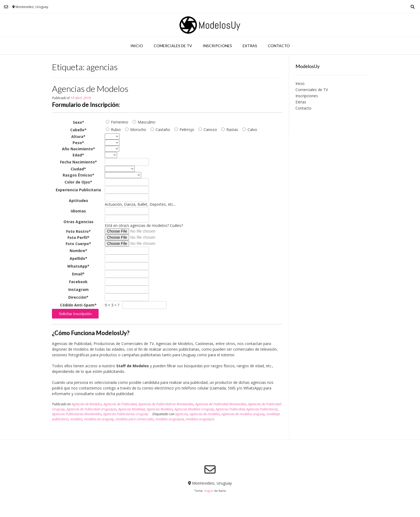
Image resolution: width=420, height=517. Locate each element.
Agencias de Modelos (90, 89)
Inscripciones (217, 46)
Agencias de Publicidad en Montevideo (166, 404)
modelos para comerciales (135, 419)
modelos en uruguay (99, 419)
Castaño (160, 130)
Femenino (117, 122)
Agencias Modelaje (132, 409)
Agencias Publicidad (230, 409)
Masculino (144, 122)
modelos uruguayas (170, 419)
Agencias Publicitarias (262, 409)
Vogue (209, 491)
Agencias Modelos (160, 409)
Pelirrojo (184, 130)
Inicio (137, 46)
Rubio (113, 130)
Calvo (250, 130)
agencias (182, 414)
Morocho (136, 130)
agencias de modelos (205, 414)
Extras (250, 46)
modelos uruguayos (200, 419)
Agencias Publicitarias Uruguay (126, 414)
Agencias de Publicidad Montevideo (221, 404)
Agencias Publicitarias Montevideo (77, 414)
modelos (76, 419)
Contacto (279, 46)
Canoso (208, 130)
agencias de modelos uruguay (243, 414)
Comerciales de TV (173, 46)
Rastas (230, 130)
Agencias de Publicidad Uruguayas (91, 409)
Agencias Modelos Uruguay (194, 409)
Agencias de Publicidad (120, 404)
